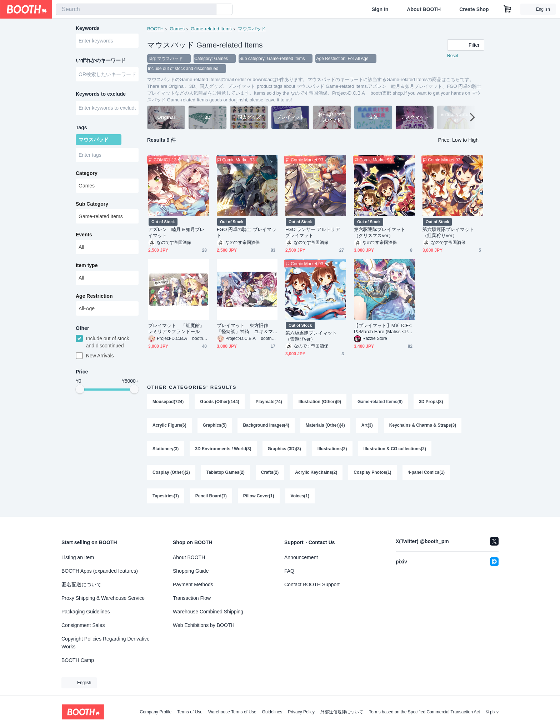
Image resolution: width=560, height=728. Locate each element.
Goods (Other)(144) (219, 402)
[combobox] (136, 9)
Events (84, 235)
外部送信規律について (342, 712)
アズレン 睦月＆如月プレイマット (176, 232)
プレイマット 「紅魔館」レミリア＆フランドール (176, 328)
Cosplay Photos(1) (372, 472)
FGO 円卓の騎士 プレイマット (247, 232)
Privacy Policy (301, 712)
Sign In (380, 9)
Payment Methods (193, 584)
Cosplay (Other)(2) (171, 472)
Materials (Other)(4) (325, 425)
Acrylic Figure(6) (169, 425)
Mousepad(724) (168, 402)
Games (177, 29)
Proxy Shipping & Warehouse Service (103, 598)
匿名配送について (81, 584)
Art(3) (367, 425)
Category (87, 173)
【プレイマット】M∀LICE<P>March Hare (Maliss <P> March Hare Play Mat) (383, 329)
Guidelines (272, 712)
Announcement (301, 557)
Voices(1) (300, 496)
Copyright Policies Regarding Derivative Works (106, 643)
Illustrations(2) (332, 449)
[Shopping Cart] (507, 9)
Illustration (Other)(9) (320, 402)
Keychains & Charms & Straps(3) (423, 425)
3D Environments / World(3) (223, 449)
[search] (209, 10)
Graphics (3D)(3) (284, 449)
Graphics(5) (215, 425)
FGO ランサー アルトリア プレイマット (313, 232)
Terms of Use (190, 712)
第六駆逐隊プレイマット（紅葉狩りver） (448, 232)
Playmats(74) (269, 402)
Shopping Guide (191, 571)
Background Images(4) (266, 425)
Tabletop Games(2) (226, 472)
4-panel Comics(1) (426, 472)
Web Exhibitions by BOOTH (204, 625)
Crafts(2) (270, 472)
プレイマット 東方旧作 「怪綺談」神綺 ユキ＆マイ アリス (245, 329)
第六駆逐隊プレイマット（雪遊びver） (311, 336)
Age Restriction (94, 296)
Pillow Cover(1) (259, 496)
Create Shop (474, 9)
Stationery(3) (166, 449)
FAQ (289, 571)
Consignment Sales (83, 625)
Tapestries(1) (166, 496)
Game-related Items (211, 29)
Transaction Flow (192, 598)
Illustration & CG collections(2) (395, 449)
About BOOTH (424, 9)
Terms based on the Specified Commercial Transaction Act (424, 712)
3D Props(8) (431, 402)
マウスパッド (252, 29)
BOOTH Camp (78, 660)
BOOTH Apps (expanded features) (100, 571)
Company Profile (156, 712)
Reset (453, 56)
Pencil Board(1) (211, 496)
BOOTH (155, 29)
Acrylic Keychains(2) (316, 472)
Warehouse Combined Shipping (208, 612)
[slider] (80, 389)
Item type (87, 265)
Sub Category (92, 204)
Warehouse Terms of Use (232, 712)
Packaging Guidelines (86, 612)
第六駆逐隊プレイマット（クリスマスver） (380, 232)
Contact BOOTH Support (312, 584)
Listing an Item (78, 557)
